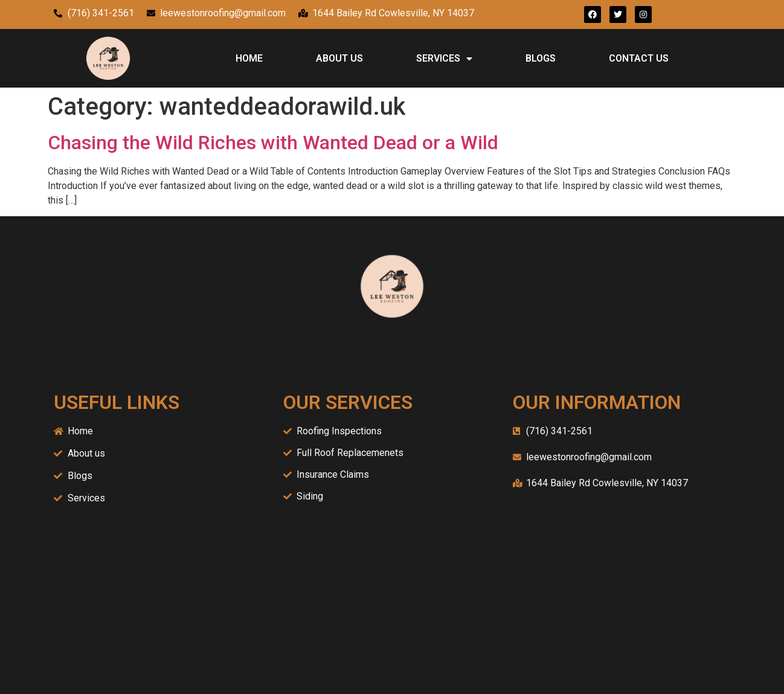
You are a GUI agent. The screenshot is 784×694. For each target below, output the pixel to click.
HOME (249, 58)
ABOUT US (339, 58)
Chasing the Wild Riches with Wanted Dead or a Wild (273, 143)
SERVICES (444, 59)
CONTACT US (639, 58)
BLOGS (541, 58)
